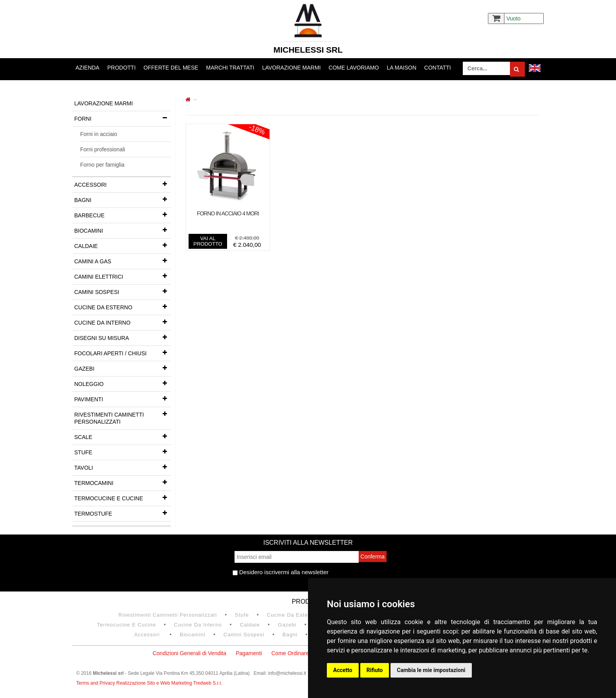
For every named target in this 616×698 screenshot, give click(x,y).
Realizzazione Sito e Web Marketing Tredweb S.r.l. (169, 683)
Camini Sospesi (123, 291)
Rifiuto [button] (375, 670)
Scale (123, 436)
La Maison (401, 68)
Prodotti (121, 68)
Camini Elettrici (123, 276)
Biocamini (123, 230)
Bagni (123, 199)
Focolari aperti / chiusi (123, 353)
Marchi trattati (230, 68)
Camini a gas (123, 261)
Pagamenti (249, 653)
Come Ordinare (290, 653)
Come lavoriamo (354, 68)
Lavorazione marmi (291, 68)
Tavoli (123, 467)
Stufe (123, 452)
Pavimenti (123, 399)
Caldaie (123, 245)
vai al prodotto (208, 241)
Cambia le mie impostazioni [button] (431, 670)
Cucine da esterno (123, 307)
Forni (123, 118)
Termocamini (123, 482)
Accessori (123, 184)
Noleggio (123, 383)
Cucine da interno (123, 322)
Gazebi (123, 368)
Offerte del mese (171, 68)
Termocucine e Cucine (123, 498)
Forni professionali (103, 149)
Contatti (438, 68)
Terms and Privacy (96, 683)
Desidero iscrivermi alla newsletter (281, 572)
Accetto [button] (343, 670)
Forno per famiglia (102, 165)
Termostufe (123, 513)
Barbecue (123, 215)
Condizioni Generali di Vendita (189, 653)
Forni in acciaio (99, 134)
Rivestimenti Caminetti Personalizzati (123, 416)
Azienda (87, 68)
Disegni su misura (123, 337)
